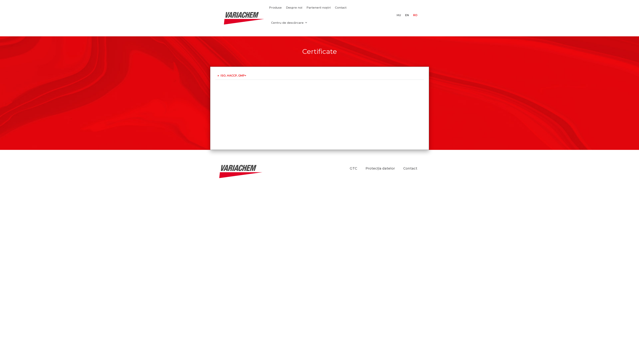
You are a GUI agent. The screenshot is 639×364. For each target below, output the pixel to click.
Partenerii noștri (319, 8)
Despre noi (294, 8)
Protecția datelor (380, 168)
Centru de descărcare (289, 23)
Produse (275, 8)
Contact (341, 8)
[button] (320, 76)
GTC (353, 168)
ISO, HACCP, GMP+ (233, 76)
